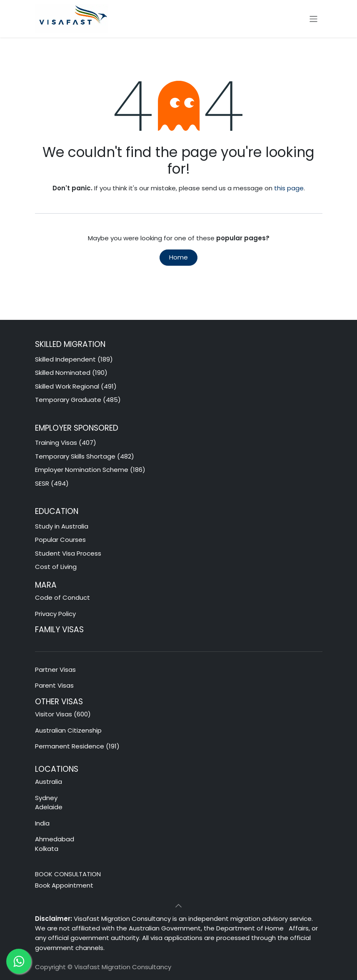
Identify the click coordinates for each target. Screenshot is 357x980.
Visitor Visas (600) (63, 714)
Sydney (46, 798)
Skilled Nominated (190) (71, 373)
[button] (179, 906)
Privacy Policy (55, 614)
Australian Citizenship (68, 730)
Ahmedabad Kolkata (55, 844)
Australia (49, 782)
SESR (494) (52, 483)
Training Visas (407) (66, 443)
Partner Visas (55, 670)
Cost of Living (56, 567)
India (42, 823)
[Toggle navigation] (313, 19)
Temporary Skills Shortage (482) (85, 456)
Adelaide (49, 807)
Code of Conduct (62, 597)
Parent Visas (54, 685)
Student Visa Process (68, 553)
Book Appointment (64, 885)
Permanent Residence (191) (77, 746)
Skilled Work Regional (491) (76, 386)
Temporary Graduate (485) (78, 400)
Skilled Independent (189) (74, 359)
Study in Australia (62, 526)
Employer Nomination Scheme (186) (90, 470)
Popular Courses (60, 540)
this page (289, 188)
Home (178, 257)
